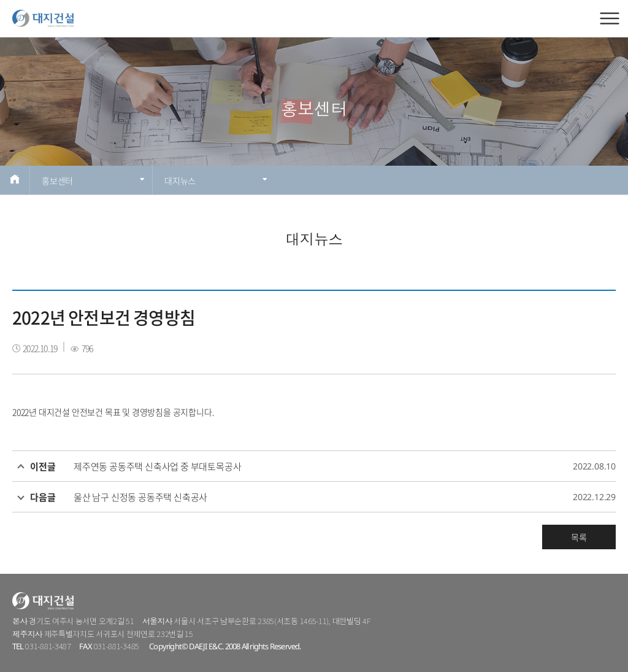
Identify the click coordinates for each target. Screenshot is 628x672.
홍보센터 (93, 180)
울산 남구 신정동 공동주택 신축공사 (140, 497)
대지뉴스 (216, 180)
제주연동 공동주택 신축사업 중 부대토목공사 (157, 466)
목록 (579, 537)
